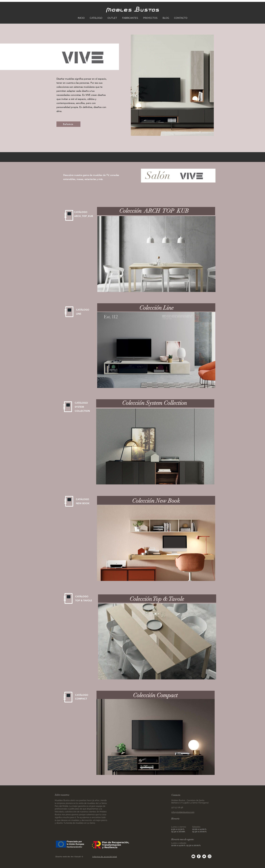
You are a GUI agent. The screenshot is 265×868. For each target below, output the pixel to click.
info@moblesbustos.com (183, 812)
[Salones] (68, 124)
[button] (156, 254)
